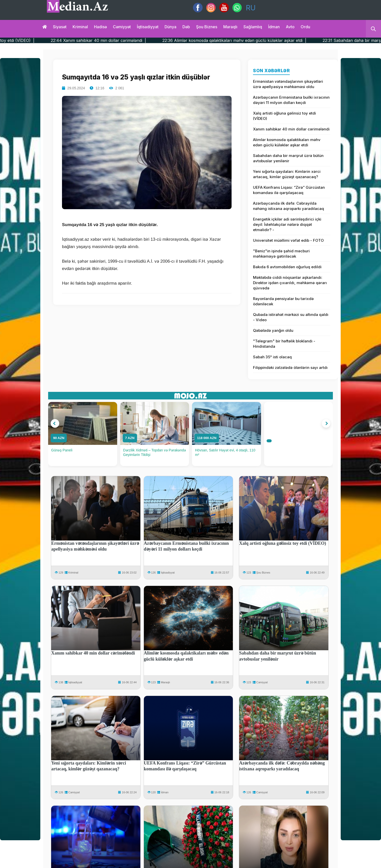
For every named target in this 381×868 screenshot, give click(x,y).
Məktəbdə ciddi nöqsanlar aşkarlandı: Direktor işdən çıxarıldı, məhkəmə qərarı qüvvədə (290, 283)
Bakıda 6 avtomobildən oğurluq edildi (287, 267)
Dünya (170, 27)
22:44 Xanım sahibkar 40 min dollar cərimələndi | (127, 40)
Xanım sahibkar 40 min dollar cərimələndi (291, 129)
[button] (55, 423)
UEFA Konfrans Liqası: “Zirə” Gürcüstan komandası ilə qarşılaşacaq (289, 190)
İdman (274, 27)
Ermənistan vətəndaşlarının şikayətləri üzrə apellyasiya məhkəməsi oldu (288, 84)
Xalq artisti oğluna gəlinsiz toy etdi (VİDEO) (284, 116)
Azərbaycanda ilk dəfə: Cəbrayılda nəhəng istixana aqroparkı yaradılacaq (289, 206)
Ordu (305, 27)
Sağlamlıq (253, 27)
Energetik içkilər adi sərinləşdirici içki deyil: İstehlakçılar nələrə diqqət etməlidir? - (287, 224)
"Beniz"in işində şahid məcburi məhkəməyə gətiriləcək (281, 254)
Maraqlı (230, 27)
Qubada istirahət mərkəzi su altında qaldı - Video (291, 317)
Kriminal (80, 27)
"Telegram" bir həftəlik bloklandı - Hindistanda (284, 344)
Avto (290, 27)
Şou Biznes (263, 573)
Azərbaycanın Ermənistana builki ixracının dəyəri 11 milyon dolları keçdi (291, 100)
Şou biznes (207, 27)
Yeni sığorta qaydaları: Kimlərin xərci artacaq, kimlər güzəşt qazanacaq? (287, 174)
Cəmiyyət (122, 27)
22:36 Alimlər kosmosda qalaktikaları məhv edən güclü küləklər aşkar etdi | (263, 40)
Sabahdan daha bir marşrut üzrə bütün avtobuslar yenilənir (288, 158)
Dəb (186, 27)
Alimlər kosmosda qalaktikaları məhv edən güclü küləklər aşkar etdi (287, 142)
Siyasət (60, 27)
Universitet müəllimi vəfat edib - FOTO (288, 240)
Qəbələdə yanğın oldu (273, 330)
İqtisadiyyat (148, 27)
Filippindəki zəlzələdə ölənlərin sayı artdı (290, 368)
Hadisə (100, 27)
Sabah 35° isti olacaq (272, 357)
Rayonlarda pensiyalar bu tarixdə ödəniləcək (283, 301)
